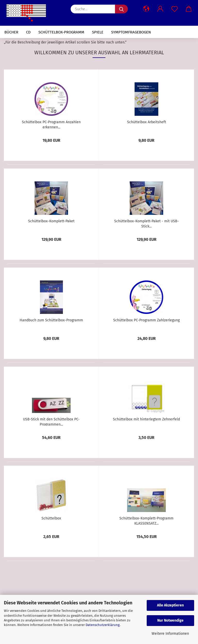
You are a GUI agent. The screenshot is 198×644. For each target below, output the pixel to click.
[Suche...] (121, 9)
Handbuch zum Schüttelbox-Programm (51, 320)
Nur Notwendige (170, 620)
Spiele (98, 32)
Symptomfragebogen (131, 32)
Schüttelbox (51, 518)
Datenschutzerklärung (103, 625)
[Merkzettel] (174, 9)
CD (28, 32)
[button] (146, 9)
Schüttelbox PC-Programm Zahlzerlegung (146, 320)
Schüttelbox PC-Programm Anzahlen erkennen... (51, 124)
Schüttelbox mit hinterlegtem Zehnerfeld (146, 419)
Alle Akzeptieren (170, 605)
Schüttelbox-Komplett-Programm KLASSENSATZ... (146, 521)
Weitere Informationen (170, 634)
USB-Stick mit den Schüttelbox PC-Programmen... (51, 421)
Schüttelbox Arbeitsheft (147, 122)
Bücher (11, 32)
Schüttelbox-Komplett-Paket (51, 221)
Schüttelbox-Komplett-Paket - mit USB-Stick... (147, 223)
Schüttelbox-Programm (61, 32)
